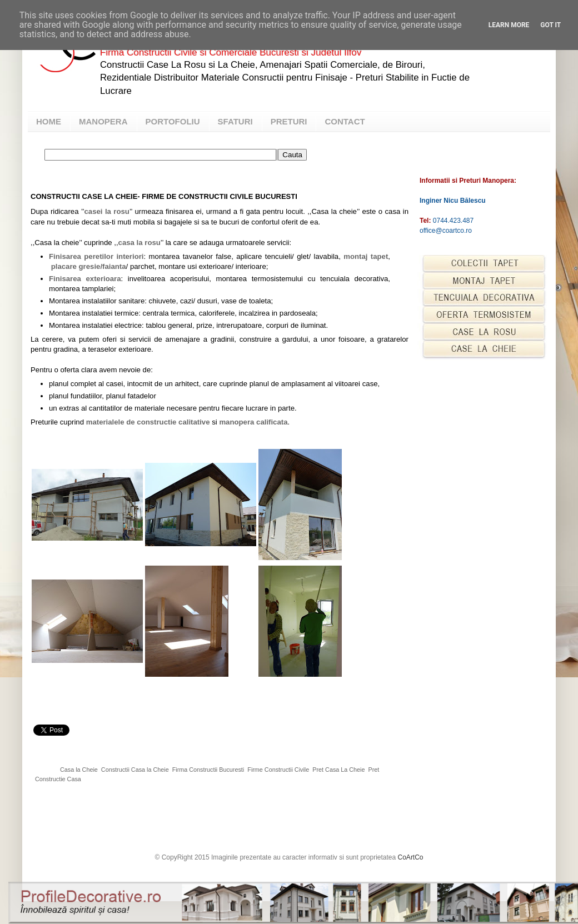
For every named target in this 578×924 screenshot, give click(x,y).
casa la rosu (139, 243)
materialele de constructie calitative (148, 422)
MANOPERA (103, 121)
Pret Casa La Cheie (338, 770)
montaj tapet (366, 256)
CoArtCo (411, 857)
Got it (550, 25)
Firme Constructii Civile (278, 770)
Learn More (509, 25)
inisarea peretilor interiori (98, 256)
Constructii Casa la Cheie (135, 770)
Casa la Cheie (79, 770)
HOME (49, 121)
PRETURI (289, 121)
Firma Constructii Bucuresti (208, 770)
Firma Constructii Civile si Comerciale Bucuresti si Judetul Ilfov (231, 53)
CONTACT (345, 121)
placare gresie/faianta (89, 266)
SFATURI (235, 121)
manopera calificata (253, 422)
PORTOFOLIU (173, 121)
